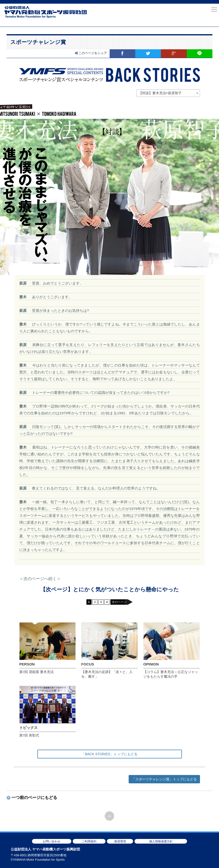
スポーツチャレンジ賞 (38, 42)
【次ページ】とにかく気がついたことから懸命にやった (110, 589)
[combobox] (168, 93)
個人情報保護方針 (161, 841)
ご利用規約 (89, 841)
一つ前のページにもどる (34, 798)
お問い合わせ (52, 841)
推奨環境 (120, 841)
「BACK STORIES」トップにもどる (109, 754)
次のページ (119, 602)
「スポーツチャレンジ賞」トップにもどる (164, 779)
